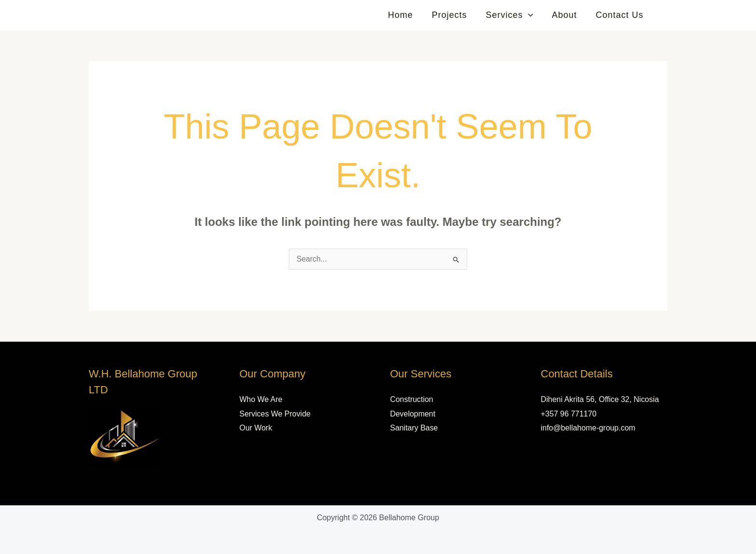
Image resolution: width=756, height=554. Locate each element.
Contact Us (620, 15)
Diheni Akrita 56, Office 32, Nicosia (600, 399)
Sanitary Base (414, 428)
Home (407, 15)
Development (413, 414)
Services (513, 15)
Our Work (256, 428)
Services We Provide (275, 414)
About (567, 15)
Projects (454, 15)
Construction (412, 399)
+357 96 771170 (569, 414)
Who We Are (261, 399)
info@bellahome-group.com (588, 428)
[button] (532, 15)
